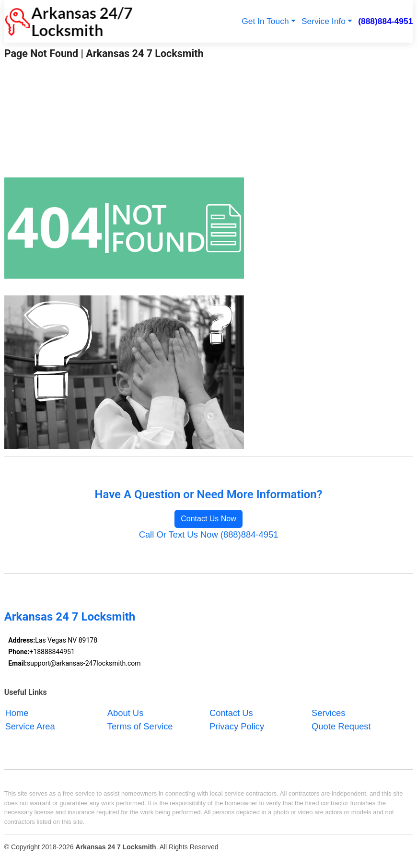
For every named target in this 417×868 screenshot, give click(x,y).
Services (328, 713)
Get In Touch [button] (265, 21)
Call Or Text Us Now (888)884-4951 (209, 534)
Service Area (30, 726)
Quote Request (341, 726)
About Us (126, 713)
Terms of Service (140, 726)
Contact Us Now (208, 519)
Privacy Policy (237, 726)
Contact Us (231, 713)
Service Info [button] (324, 21)
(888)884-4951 (385, 21)
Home (17, 713)
